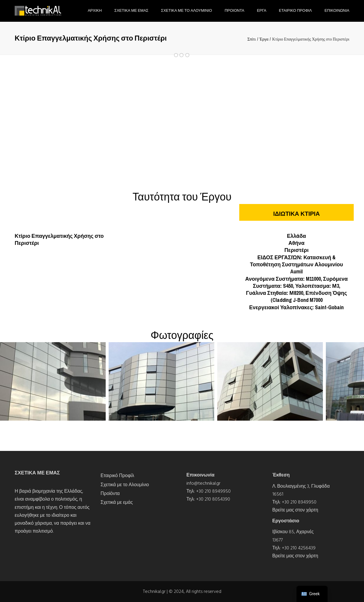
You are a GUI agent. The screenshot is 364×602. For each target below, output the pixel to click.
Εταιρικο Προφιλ (295, 10)
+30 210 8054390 (213, 499)
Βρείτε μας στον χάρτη (295, 510)
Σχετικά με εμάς (117, 502)
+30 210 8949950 (213, 491)
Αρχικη (95, 10)
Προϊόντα (110, 494)
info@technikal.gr (203, 483)
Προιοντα (234, 10)
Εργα (262, 10)
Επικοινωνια (337, 10)
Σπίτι (252, 39)
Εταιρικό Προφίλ (117, 476)
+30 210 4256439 (299, 548)
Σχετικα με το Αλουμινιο (187, 10)
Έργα (264, 39)
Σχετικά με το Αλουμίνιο (125, 485)
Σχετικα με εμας (132, 10)
